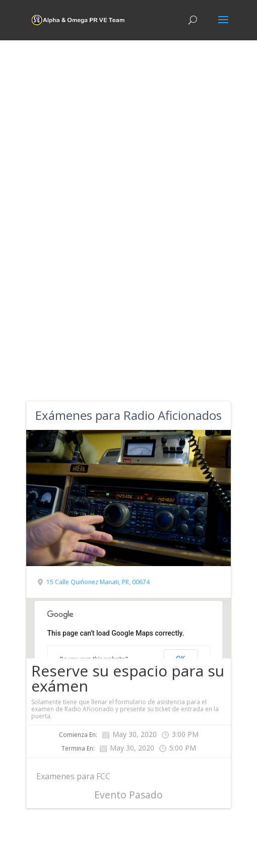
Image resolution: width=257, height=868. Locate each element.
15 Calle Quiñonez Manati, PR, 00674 (98, 582)
